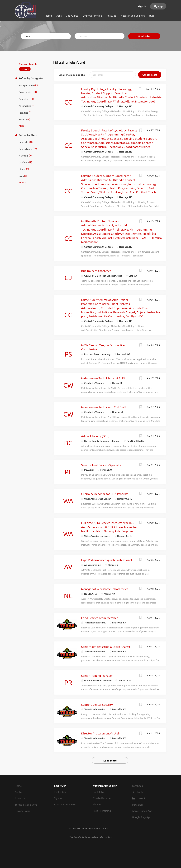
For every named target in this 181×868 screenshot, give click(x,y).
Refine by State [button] (28, 135)
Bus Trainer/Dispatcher (96, 271)
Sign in (142, 6)
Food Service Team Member (100, 618)
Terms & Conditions (26, 804)
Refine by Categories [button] (31, 78)
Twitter (141, 792)
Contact (19, 792)
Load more (110, 760)
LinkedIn (141, 798)
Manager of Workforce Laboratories (105, 589)
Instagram (138, 804)
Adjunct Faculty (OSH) (95, 436)
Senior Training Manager (97, 675)
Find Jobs (144, 36)
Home (18, 786)
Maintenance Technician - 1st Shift (103, 378)
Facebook (137, 786)
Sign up (158, 6)
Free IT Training (102, 811)
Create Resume (102, 798)
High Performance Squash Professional (107, 560)
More (22, 126)
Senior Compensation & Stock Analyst (106, 647)
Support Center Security (97, 704)
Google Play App (142, 817)
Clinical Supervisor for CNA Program (105, 494)
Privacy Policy (23, 811)
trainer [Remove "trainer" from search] (24, 69)
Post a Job (60, 792)
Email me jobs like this (72, 75)
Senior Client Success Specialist (102, 465)
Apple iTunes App (142, 811)
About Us (20, 798)
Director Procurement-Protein (101, 733)
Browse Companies (65, 804)
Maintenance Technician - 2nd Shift (104, 407)
